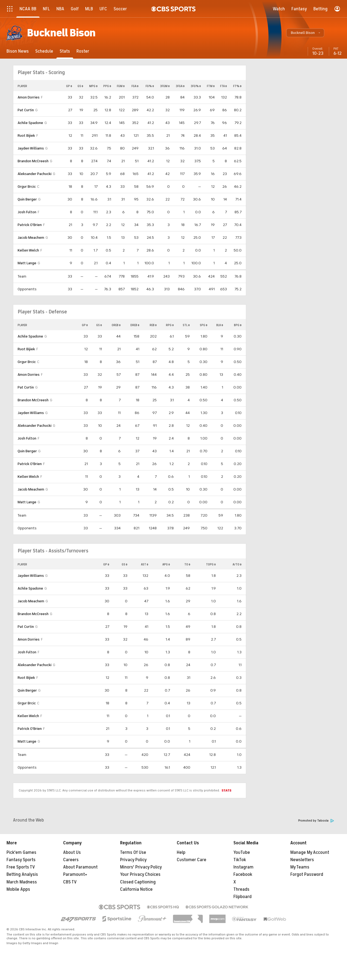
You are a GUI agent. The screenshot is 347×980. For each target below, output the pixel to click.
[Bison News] (18, 51)
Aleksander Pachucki (35, 174)
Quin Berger (27, 199)
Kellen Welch (28, 250)
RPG (170, 325)
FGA (135, 86)
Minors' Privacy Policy (141, 867)
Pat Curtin (26, 110)
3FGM (165, 86)
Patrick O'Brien (30, 225)
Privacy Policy (133, 860)
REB (153, 325)
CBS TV (70, 882)
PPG (107, 86)
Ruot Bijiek (26, 136)
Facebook (243, 874)
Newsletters (302, 860)
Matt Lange (27, 263)
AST (145, 564)
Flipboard (242, 897)
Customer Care (192, 860)
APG (166, 564)
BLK (220, 325)
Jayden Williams (31, 148)
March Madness (22, 882)
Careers (71, 860)
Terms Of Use (133, 852)
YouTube (242, 852)
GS (80, 86)
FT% (237, 86)
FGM (121, 86)
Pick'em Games (21, 852)
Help (181, 852)
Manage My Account (310, 852)
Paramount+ (75, 874)
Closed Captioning (138, 882)
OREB (116, 325)
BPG (238, 325)
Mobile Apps (18, 889)
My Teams (300, 867)
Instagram (243, 867)
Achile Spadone (30, 123)
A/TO (237, 564)
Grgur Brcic (27, 187)
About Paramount (80, 867)
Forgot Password (307, 874)
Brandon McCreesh (33, 161)
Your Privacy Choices (140, 874)
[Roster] (83, 51)
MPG (93, 86)
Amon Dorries (29, 97)
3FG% (196, 86)
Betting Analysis (22, 874)
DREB (135, 325)
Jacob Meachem (31, 238)
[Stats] (65, 51)
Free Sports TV (21, 867)
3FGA (180, 86)
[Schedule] (44, 51)
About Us (72, 852)
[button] (305, 33)
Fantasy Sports (21, 860)
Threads (241, 889)
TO (187, 564)
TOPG (211, 564)
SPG (204, 325)
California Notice (136, 889)
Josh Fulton (27, 212)
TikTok (240, 860)
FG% (150, 86)
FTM (211, 86)
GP (69, 86)
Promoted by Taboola (316, 821)
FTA (224, 86)
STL (186, 325)
